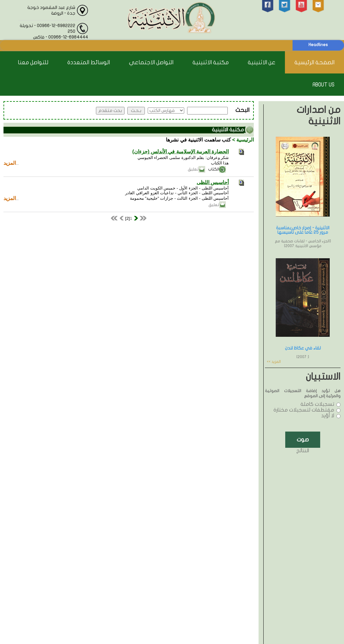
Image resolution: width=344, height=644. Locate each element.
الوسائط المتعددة (89, 62)
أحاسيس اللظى (213, 182)
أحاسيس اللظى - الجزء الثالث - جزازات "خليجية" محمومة (179, 198)
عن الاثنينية (262, 62)
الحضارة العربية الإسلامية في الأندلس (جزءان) (181, 152)
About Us (324, 85)
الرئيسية (245, 140)
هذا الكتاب (220, 163)
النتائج (303, 451)
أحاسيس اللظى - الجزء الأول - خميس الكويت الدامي (183, 188)
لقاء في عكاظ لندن (303, 348)
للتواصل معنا (33, 62)
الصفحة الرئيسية (314, 62)
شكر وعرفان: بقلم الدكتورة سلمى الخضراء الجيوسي (183, 158)
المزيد (10, 163)
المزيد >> (274, 362)
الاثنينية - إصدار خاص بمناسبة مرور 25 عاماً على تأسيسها (303, 230)
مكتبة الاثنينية (211, 62)
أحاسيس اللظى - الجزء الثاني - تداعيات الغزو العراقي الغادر (177, 193)
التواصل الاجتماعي (151, 62)
